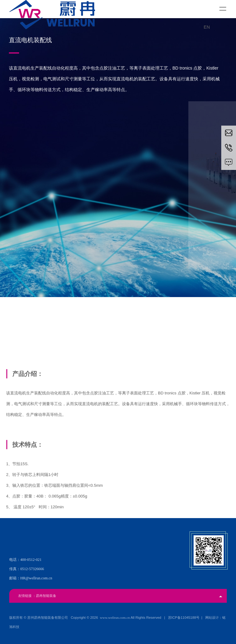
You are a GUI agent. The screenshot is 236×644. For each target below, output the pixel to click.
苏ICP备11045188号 (184, 618)
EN (207, 27)
